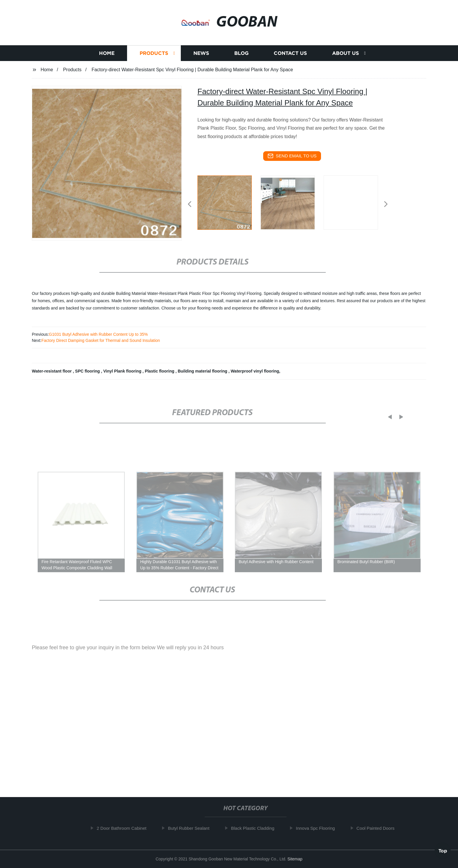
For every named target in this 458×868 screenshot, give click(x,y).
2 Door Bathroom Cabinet (125, 828)
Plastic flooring (160, 371)
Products (154, 54)
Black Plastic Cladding (256, 828)
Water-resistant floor (52, 371)
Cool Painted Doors (379, 828)
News (201, 54)
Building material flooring (203, 371)
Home (107, 54)
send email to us (292, 156)
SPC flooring (88, 371)
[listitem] (229, 202)
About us (346, 54)
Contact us (290, 54)
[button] (190, 205)
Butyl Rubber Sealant (192, 828)
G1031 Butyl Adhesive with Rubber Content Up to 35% (98, 334)
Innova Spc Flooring (319, 828)
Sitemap (295, 859)
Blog (241, 54)
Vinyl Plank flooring (123, 371)
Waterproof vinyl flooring (255, 371)
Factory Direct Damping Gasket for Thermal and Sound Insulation (101, 340)
